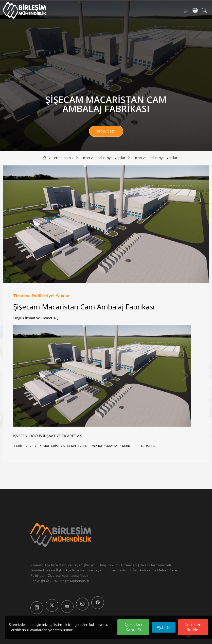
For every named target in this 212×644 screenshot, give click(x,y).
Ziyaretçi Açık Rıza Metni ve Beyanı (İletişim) (63, 565)
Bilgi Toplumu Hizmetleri (118, 565)
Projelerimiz (64, 158)
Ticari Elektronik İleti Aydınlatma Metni (137, 570)
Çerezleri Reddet (193, 627)
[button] (185, 376)
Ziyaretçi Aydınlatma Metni (68, 575)
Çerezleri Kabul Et (133, 627)
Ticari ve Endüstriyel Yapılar (103, 158)
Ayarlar (164, 627)
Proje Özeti (106, 131)
